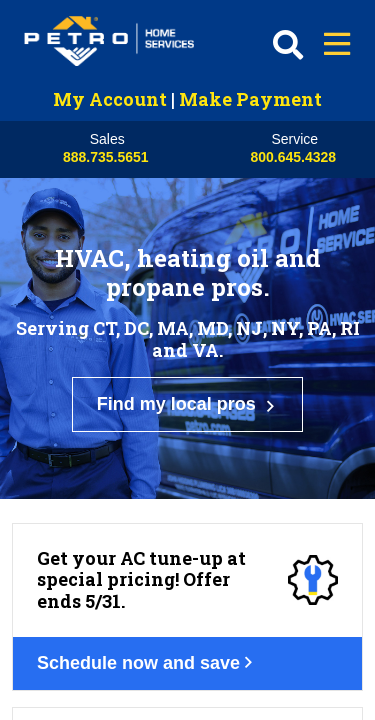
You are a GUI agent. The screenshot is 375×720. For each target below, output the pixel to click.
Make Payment (250, 99)
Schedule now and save (159, 505)
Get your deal (115, 690)
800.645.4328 (293, 157)
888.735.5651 (106, 157)
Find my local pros (188, 338)
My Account (110, 99)
